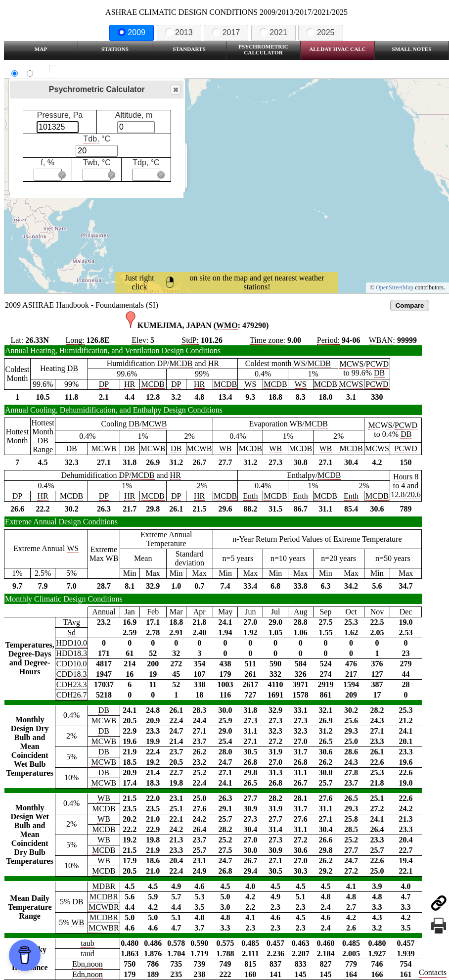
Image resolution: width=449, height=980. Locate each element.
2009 (132, 32)
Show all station (82, 69)
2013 (179, 32)
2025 (320, 32)
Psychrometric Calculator (263, 49)
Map (41, 49)
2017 (226, 32)
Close (175, 90)
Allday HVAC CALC (337, 49)
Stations (115, 49)
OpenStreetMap (395, 287)
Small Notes (412, 49)
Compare (410, 305)
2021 (273, 32)
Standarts (189, 49)
